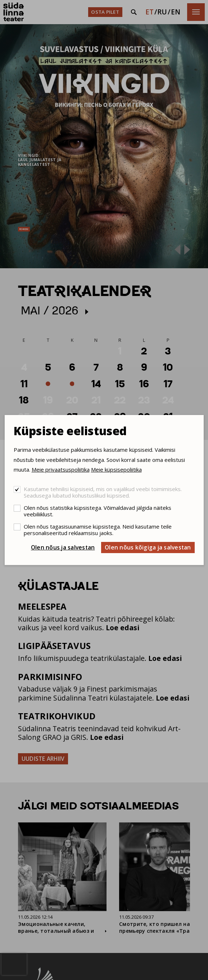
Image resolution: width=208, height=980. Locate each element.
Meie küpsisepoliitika (116, 469)
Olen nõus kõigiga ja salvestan (148, 547)
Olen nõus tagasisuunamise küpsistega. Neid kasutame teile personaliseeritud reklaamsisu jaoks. (98, 530)
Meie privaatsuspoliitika (61, 469)
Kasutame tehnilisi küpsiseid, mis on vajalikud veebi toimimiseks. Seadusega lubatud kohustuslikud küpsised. (103, 492)
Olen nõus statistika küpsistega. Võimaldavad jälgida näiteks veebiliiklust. (98, 511)
